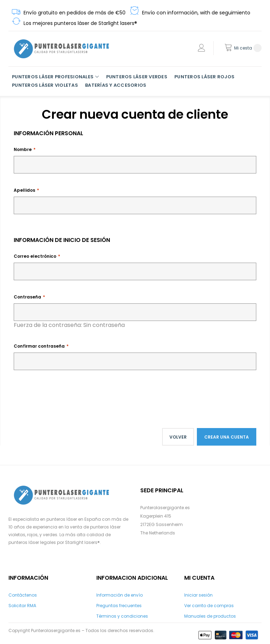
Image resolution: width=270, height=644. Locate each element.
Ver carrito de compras (209, 606)
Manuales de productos (210, 616)
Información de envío (120, 595)
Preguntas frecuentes (119, 606)
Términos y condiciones (122, 616)
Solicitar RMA (22, 606)
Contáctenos (23, 595)
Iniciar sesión (198, 595)
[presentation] (67, 394)
